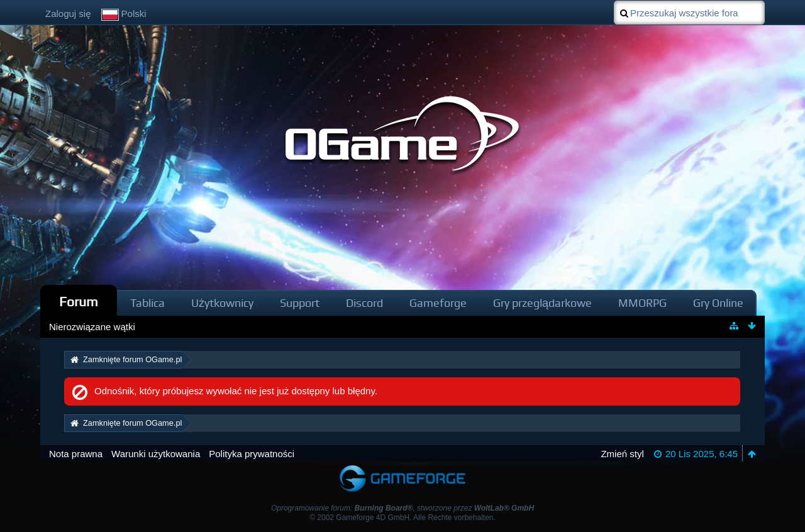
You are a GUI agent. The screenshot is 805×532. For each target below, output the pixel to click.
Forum (79, 302)
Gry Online (718, 303)
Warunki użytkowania (156, 454)
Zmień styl (622, 454)
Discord (364, 303)
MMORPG (642, 303)
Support (300, 303)
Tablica (147, 303)
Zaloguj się (68, 14)
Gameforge (438, 303)
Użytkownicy (222, 303)
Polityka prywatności (252, 454)
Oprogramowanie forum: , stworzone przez (402, 508)
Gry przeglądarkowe (542, 303)
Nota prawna (76, 454)
